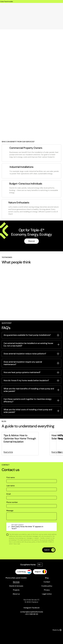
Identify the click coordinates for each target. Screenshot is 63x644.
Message (10, 511)
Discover (31, 241)
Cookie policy (47, 586)
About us (16, 594)
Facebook (36, 608)
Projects (16, 590)
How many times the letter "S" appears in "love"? (29, 527)
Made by (57, 630)
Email (9, 494)
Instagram (28, 608)
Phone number (12, 502)
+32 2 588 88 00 (31, 614)
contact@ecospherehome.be (32, 612)
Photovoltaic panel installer (16, 578)
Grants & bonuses (16, 586)
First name (11, 477)
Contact (47, 582)
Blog (47, 578)
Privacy (47, 590)
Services (16, 582)
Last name (10, 486)
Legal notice (47, 594)
